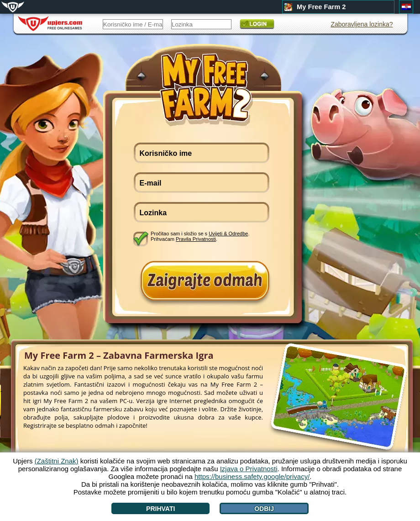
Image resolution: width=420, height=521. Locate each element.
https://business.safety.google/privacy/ (252, 476)
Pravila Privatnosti (196, 239)
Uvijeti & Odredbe (228, 234)
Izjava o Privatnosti (249, 469)
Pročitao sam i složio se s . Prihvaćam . (200, 236)
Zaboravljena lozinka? (362, 24)
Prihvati (160, 509)
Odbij (264, 509)
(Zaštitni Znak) (57, 461)
